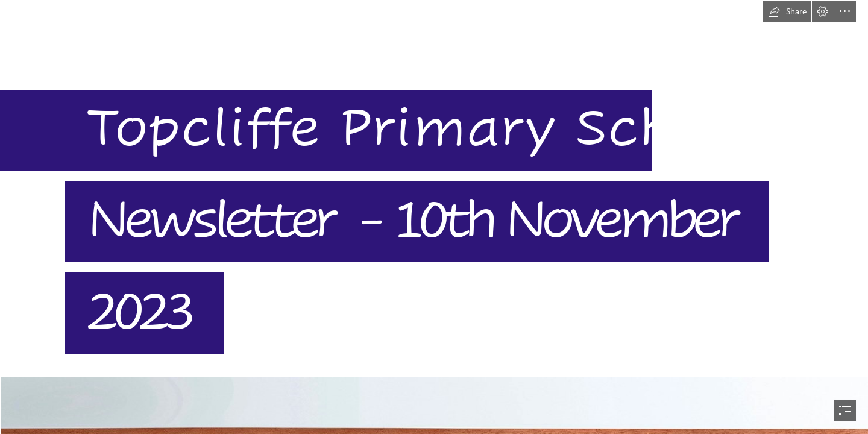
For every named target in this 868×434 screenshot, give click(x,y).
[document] (434, 217)
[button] (787, 11)
